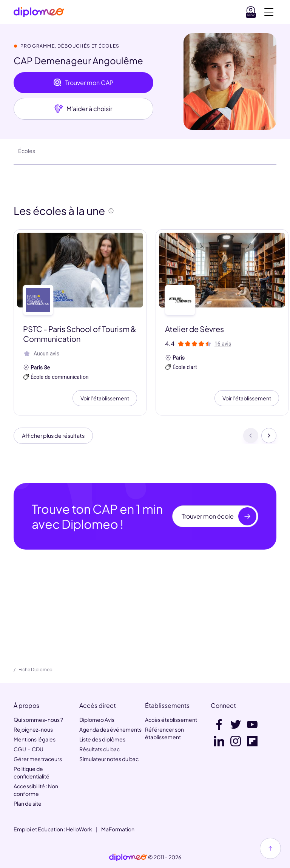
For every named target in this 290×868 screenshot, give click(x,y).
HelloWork (79, 829)
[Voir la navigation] (269, 12)
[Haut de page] (270, 848)
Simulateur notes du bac (109, 759)
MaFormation (118, 829)
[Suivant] (269, 437)
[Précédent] (251, 437)
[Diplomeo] (39, 12)
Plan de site (28, 803)
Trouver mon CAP (83, 83)
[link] (128, 857)
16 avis (223, 344)
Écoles (27, 151)
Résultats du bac (99, 749)
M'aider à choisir (83, 109)
